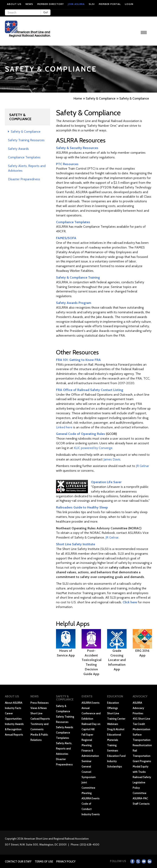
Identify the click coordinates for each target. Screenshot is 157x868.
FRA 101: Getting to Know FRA (78, 360)
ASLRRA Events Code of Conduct (91, 804)
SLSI (92, 4)
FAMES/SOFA (66, 238)
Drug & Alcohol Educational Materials (116, 735)
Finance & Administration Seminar (90, 756)
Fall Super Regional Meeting (87, 740)
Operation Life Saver (106, 482)
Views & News (39, 708)
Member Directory (50, 4)
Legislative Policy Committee (140, 788)
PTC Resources (67, 164)
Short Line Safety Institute (76, 544)
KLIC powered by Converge (93, 448)
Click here (130, 602)
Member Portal (110, 4)
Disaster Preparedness (24, 179)
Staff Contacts (141, 804)
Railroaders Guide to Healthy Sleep (82, 507)
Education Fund (116, 756)
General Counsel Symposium (89, 772)
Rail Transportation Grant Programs (142, 756)
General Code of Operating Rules (81, 434)
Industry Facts (13, 708)
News (29, 4)
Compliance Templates (24, 157)
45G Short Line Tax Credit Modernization (141, 724)
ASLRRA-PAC (140, 798)
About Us (14, 4)
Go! (46, 12)
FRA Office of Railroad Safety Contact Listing (90, 390)
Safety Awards (18, 149)
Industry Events (91, 814)
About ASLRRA (14, 703)
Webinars (113, 724)
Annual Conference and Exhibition (91, 713)
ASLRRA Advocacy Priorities (138, 708)
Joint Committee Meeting (88, 788)
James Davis (112, 459)
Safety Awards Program (74, 303)
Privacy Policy (66, 861)
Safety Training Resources (26, 140)
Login (129, 4)
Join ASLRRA (76, 4)
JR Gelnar (142, 466)
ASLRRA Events (91, 703)
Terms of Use (44, 861)
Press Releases (40, 703)
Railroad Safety (142, 777)
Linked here (64, 427)
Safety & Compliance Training (78, 277)
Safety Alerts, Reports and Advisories (64, 748)
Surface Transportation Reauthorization (142, 740)
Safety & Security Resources (77, 148)
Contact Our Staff (18, 861)
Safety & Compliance (24, 132)
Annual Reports (14, 735)
